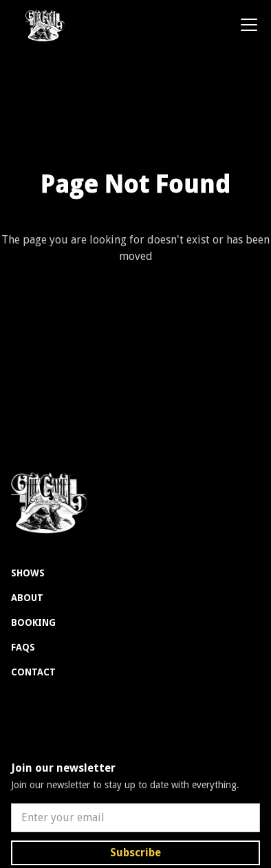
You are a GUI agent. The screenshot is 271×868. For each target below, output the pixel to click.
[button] (246, 25)
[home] (40, 25)
